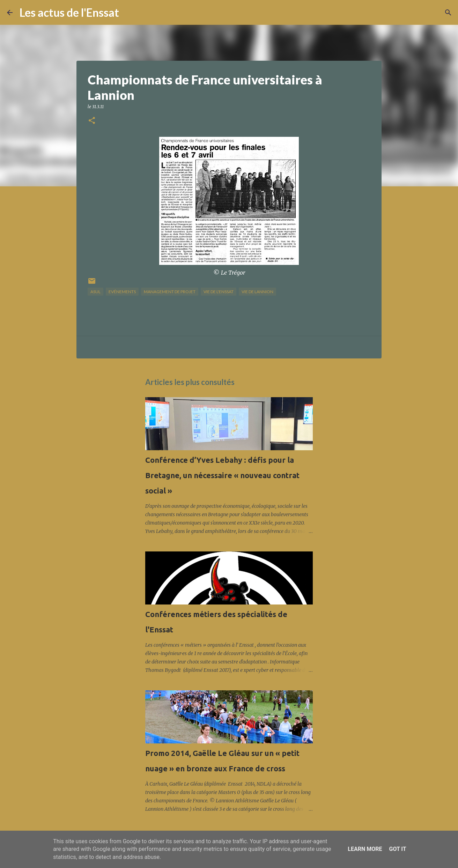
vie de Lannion (257, 292)
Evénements (122, 292)
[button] (92, 121)
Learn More (365, 849)
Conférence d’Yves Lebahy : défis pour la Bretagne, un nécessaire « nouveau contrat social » (222, 475)
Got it (397, 849)
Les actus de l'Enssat (69, 12)
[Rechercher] (129, 13)
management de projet (170, 292)
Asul (95, 292)
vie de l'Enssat (219, 292)
